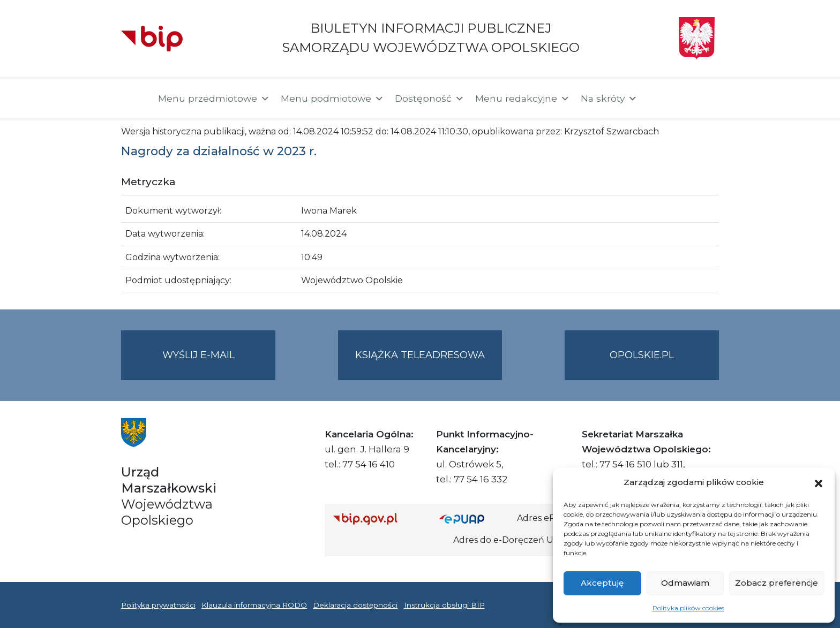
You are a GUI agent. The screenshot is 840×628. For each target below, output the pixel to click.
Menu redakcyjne (523, 99)
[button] (819, 482)
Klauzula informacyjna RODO (254, 605)
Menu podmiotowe (332, 99)
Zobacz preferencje (777, 583)
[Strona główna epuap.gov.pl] (474, 519)
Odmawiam (685, 583)
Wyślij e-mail (219, 364)
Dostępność (430, 99)
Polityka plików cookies (688, 608)
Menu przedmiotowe (214, 99)
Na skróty (609, 99)
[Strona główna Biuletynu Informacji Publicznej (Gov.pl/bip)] (378, 519)
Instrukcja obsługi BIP (444, 605)
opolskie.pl (642, 355)
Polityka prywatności (158, 605)
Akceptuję (602, 583)
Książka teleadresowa (420, 355)
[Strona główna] (134, 99)
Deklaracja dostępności (355, 605)
